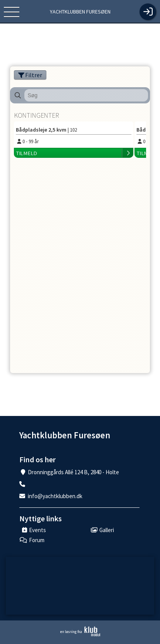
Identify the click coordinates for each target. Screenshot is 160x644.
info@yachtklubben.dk (55, 496)
